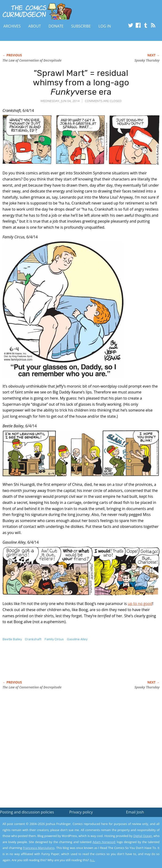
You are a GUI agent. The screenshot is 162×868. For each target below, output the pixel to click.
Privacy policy (81, 812)
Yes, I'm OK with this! (122, 851)
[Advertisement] (58, 666)
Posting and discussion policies (27, 812)
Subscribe (81, 26)
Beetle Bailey (12, 639)
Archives (12, 26)
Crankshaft (33, 639)
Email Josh (135, 812)
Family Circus (54, 639)
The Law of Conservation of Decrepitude (32, 60)
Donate (56, 26)
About (34, 26)
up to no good (140, 604)
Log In (105, 26)
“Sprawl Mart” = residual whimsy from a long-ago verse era (81, 82)
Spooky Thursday (147, 60)
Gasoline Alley (77, 639)
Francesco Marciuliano (39, 848)
